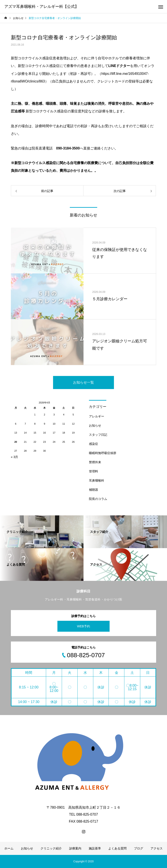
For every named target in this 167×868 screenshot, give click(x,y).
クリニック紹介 (51, 848)
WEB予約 (83, 626)
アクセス (157, 848)
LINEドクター (119, 66)
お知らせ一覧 (83, 382)
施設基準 (95, 848)
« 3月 (14, 457)
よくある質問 (117, 848)
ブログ (139, 848)
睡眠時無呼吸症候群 (103, 453)
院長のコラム (98, 499)
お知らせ (95, 425)
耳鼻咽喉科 (97, 480)
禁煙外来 (95, 462)
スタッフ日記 (98, 435)
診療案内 (75, 848)
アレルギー (97, 416)
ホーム (9, 848)
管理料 (94, 471)
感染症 (94, 444)
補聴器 (94, 490)
